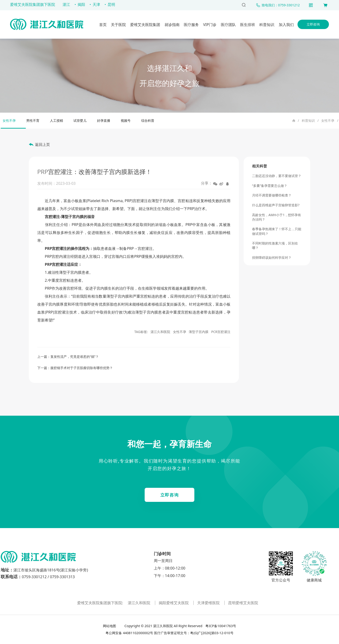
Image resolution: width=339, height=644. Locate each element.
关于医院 (118, 25)
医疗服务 (191, 25)
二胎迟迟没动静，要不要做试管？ (277, 176)
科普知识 (267, 25)
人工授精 (56, 120)
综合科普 (148, 120)
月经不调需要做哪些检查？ (272, 195)
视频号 (126, 120)
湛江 (66, 4)
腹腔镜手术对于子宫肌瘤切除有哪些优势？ (82, 368)
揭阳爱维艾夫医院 (174, 603)
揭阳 (81, 4)
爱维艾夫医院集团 (145, 25)
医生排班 (248, 25)
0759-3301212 (34, 577)
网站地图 (110, 626)
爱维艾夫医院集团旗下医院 (33, 4)
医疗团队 (228, 25)
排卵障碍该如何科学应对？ (272, 257)
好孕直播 (104, 120)
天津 (96, 4)
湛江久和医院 (160, 332)
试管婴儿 (80, 120)
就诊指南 (172, 25)
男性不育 (33, 120)
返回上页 (42, 144)
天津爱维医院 (209, 603)
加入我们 (286, 25)
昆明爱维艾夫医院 (243, 603)
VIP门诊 (210, 25)
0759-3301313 (62, 577)
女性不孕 (328, 120)
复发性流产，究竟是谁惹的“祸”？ (75, 357)
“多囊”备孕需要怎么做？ (270, 186)
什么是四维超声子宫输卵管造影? (276, 205)
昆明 (111, 4)
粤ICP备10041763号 (220, 626)
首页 (103, 25)
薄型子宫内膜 (199, 332)
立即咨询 (313, 24)
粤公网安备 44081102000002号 (129, 633)
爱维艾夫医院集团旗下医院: (101, 603)
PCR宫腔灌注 (221, 332)
